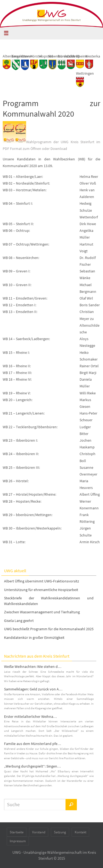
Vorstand (39, 832)
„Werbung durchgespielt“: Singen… (32, 766)
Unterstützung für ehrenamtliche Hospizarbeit (41, 590)
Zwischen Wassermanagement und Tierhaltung (42, 612)
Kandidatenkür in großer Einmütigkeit (34, 638)
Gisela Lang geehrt (19, 621)
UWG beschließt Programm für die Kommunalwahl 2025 (49, 629)
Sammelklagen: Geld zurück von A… (33, 689)
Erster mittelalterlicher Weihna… (30, 716)
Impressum (18, 841)
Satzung (60, 832)
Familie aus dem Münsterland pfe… (33, 744)
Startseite (17, 832)
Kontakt (80, 832)
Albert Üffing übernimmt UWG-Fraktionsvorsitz (42, 581)
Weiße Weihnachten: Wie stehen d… (33, 667)
